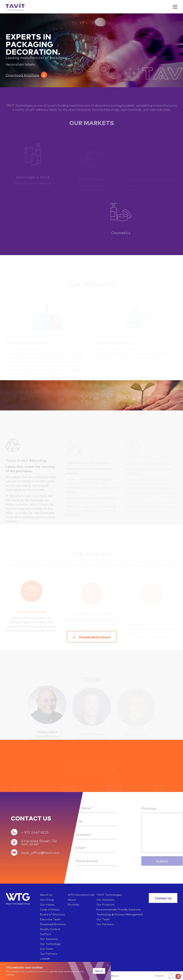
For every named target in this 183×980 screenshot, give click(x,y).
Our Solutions (105, 899)
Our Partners (105, 924)
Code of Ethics (50, 909)
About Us (46, 895)
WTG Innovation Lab (81, 895)
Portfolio (74, 904)
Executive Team (50, 919)
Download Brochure (53, 924)
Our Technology (50, 944)
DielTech (46, 934)
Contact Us (163, 898)
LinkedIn (45, 958)
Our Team (103, 919)
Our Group (47, 899)
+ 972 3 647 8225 (35, 832)
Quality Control (50, 929)
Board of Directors (53, 914)
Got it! (99, 971)
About (72, 899)
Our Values (47, 904)
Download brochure (22, 75)
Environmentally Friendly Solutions (119, 909)
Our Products (105, 904)
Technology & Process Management (120, 914)
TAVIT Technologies (109, 895)
